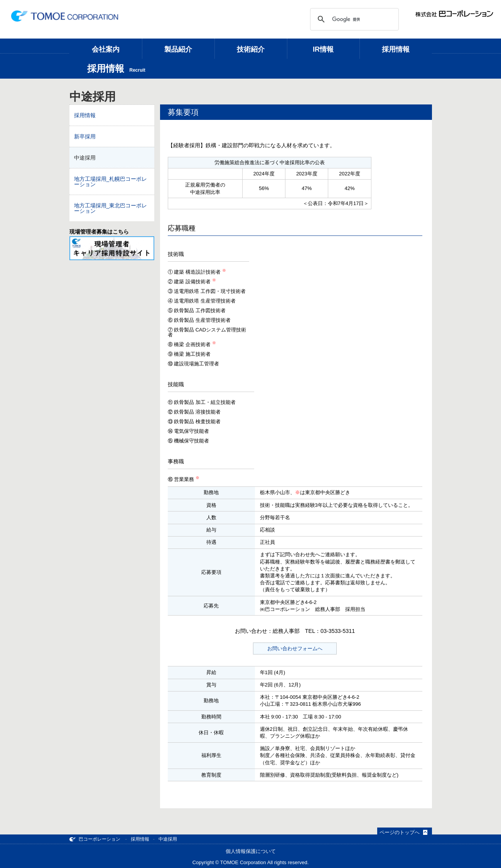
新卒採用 (85, 136)
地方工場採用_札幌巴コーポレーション (111, 182)
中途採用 (85, 158)
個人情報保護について (251, 851)
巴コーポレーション (95, 839)
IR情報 (323, 49)
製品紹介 (178, 49)
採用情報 (396, 49)
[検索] (353, 19)
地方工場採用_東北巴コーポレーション (111, 208)
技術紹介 (251, 49)
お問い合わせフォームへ (295, 648)
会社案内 (106, 49)
